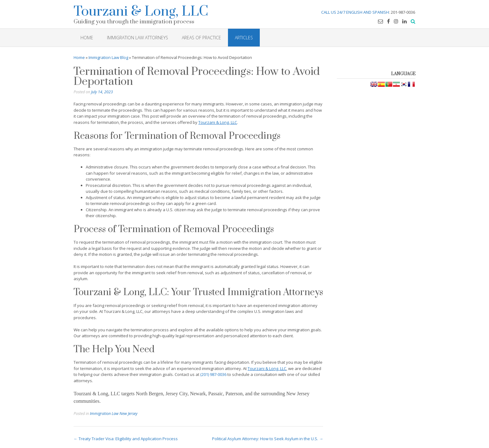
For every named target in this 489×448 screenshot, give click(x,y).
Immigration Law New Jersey (114, 414)
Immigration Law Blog (108, 57)
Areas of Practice (201, 38)
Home (79, 57)
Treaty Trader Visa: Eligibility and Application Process (126, 439)
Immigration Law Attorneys (138, 38)
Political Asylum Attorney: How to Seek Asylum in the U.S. (268, 439)
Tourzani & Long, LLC (141, 10)
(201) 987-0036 (213, 374)
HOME (87, 38)
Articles (244, 38)
